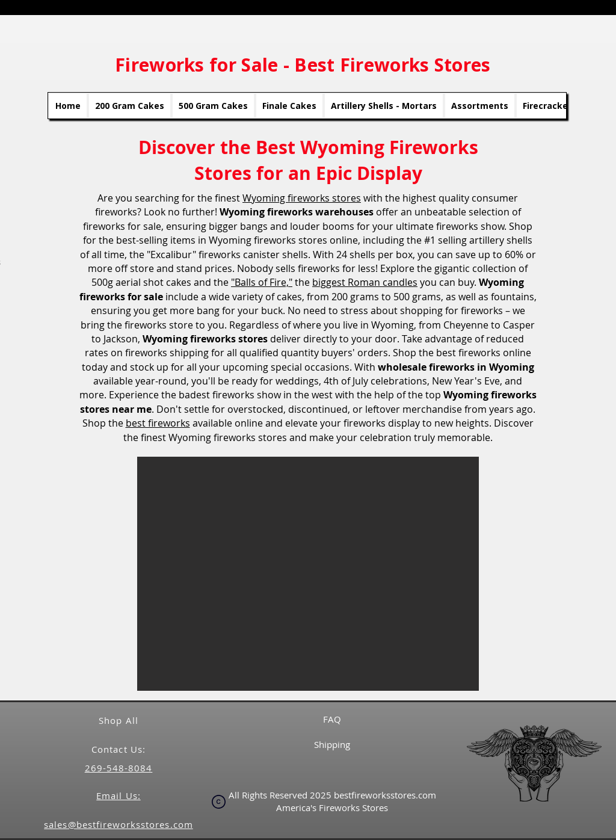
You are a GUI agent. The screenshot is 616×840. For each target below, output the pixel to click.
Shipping (332, 744)
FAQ (332, 719)
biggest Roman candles (365, 282)
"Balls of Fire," (262, 282)
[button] (308, 574)
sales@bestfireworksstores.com (118, 824)
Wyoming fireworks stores (302, 198)
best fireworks (158, 423)
